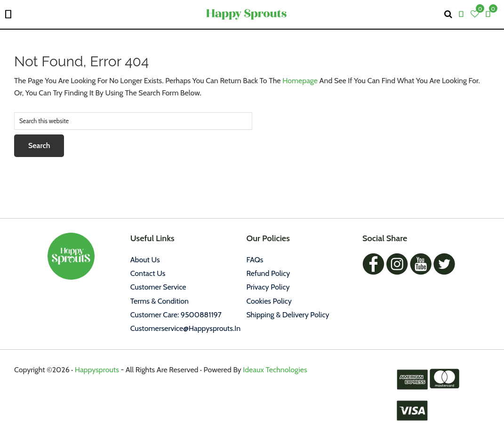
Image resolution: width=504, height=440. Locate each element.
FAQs (255, 260)
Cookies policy (269, 301)
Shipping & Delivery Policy (288, 315)
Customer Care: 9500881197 (176, 315)
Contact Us (148, 273)
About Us (145, 260)
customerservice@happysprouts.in (185, 328)
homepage (300, 81)
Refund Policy (268, 273)
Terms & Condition (160, 301)
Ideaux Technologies (274, 370)
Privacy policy (268, 287)
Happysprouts (97, 370)
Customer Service (158, 287)
